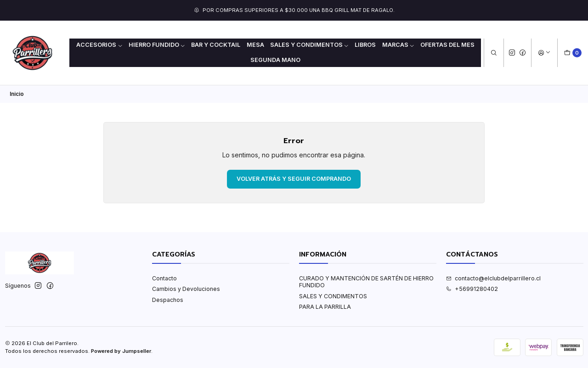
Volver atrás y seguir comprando (294, 179)
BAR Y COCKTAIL (216, 45)
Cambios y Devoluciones (186, 289)
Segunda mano (275, 60)
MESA (255, 45)
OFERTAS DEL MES (447, 45)
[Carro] (573, 53)
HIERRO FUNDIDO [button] (157, 45)
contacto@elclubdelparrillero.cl (493, 278)
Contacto (164, 278)
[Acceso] (544, 53)
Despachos (168, 300)
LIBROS (365, 45)
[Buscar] (494, 53)
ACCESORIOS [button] (99, 45)
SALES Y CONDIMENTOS (333, 296)
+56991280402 (472, 289)
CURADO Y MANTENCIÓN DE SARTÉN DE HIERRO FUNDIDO (366, 282)
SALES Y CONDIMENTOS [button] (310, 45)
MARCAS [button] (399, 45)
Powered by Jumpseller (121, 351)
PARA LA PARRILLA (325, 307)
